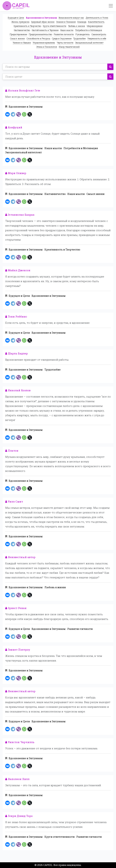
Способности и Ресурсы (38, 38)
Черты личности (65, 43)
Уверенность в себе (97, 38)
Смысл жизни (17, 38)
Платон (12, 451)
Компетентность (96, 22)
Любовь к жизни (77, 26)
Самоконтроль (99, 34)
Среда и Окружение (62, 38)
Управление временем (44, 43)
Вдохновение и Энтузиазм (41, 18)
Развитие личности (64, 34)
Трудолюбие (79, 38)
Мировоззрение (95, 26)
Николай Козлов (18, 390)
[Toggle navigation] (111, 6)
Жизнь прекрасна (20, 22)
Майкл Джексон (18, 270)
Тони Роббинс (16, 316)
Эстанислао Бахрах (20, 215)
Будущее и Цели (16, 18)
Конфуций (14, 127)
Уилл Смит (14, 501)
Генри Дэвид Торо (19, 816)
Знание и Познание (66, 22)
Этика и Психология (47, 47)
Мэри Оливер (16, 173)
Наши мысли (67, 30)
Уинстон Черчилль (20, 742)
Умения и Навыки (22, 43)
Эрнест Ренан (16, 608)
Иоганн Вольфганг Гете (23, 90)
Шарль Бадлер (16, 353)
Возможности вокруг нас (71, 18)
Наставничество (22, 30)
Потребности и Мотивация (89, 30)
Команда (82, 22)
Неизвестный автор (20, 557)
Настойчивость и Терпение (45, 30)
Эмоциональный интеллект (89, 43)
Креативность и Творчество (27, 26)
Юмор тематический (69, 47)
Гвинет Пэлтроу (18, 650)
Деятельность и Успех (97, 18)
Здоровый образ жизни (43, 22)
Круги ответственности (55, 26)
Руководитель (83, 34)
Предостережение (18, 34)
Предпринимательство (40, 34)
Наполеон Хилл (17, 779)
